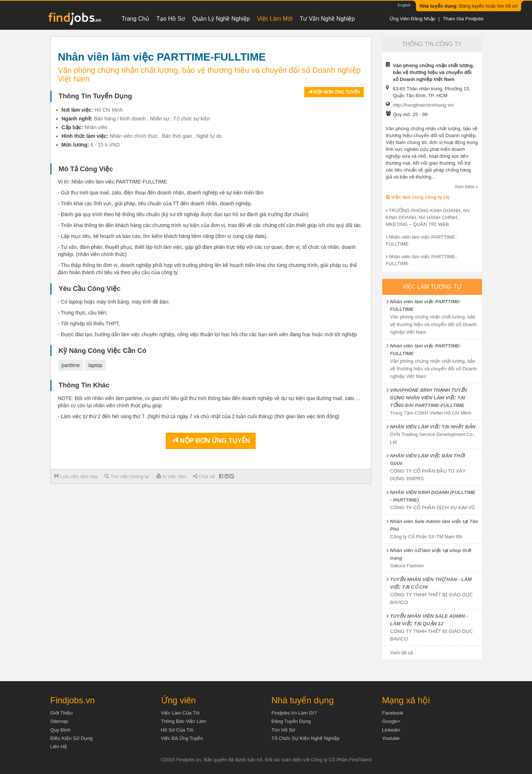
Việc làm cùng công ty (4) (418, 197)
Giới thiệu (62, 713)
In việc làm (171, 476)
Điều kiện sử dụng (72, 738)
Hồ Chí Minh (108, 110)
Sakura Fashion (407, 566)
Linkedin (391, 730)
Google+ (391, 721)
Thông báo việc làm (184, 721)
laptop (95, 365)
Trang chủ (135, 19)
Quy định (61, 730)
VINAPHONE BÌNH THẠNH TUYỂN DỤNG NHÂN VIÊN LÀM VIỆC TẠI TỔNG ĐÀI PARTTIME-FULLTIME (429, 398)
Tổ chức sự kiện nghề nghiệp (306, 738)
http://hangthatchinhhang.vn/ (424, 105)
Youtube (391, 738)
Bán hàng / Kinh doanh (120, 119)
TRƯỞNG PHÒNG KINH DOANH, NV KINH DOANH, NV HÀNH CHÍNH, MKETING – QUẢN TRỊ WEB (428, 217)
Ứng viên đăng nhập (412, 19)
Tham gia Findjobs (463, 19)
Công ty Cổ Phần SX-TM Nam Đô (426, 537)
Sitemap (59, 721)
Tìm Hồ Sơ (283, 730)
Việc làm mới (275, 19)
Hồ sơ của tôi (177, 730)
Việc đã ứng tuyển (182, 738)
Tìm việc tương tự (127, 476)
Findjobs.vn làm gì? (294, 713)
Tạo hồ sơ (171, 19)
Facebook (393, 713)
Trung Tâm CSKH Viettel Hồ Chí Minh (431, 413)
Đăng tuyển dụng (291, 721)
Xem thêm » (467, 187)
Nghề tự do (209, 136)
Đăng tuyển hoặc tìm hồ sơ (469, 6)
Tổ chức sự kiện (192, 119)
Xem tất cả (402, 653)
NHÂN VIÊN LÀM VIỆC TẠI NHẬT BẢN (433, 427)
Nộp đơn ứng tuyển (334, 92)
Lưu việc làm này (76, 476)
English (404, 5)
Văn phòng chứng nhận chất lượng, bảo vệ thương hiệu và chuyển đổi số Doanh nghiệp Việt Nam (434, 324)
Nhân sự (159, 119)
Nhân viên (96, 127)
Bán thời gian (177, 136)
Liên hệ (59, 747)
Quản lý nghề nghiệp (221, 19)
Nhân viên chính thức (134, 136)
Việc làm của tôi (180, 713)
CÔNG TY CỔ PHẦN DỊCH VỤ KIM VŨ (433, 508)
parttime (71, 365)
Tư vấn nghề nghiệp (327, 19)
